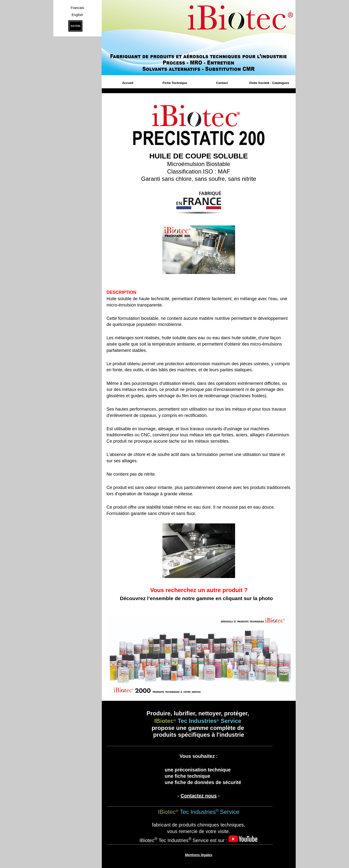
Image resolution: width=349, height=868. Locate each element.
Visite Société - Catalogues (269, 83)
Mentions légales (199, 855)
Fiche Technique (175, 83)
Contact (222, 83)
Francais (77, 8)
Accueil (128, 83)
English (77, 15)
